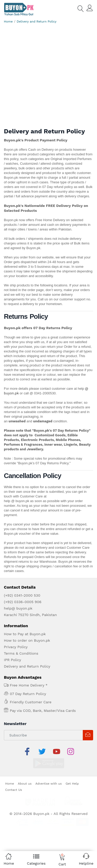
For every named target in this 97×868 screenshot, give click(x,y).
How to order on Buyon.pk (27, 640)
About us (25, 771)
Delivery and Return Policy (37, 21)
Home (8, 21)
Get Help (72, 771)
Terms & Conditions (21, 653)
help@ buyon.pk (18, 608)
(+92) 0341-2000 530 (22, 595)
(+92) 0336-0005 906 (23, 602)
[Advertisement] (48, 77)
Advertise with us (49, 771)
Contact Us (14, 777)
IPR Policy (12, 660)
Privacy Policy (16, 647)
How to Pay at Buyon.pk (25, 634)
